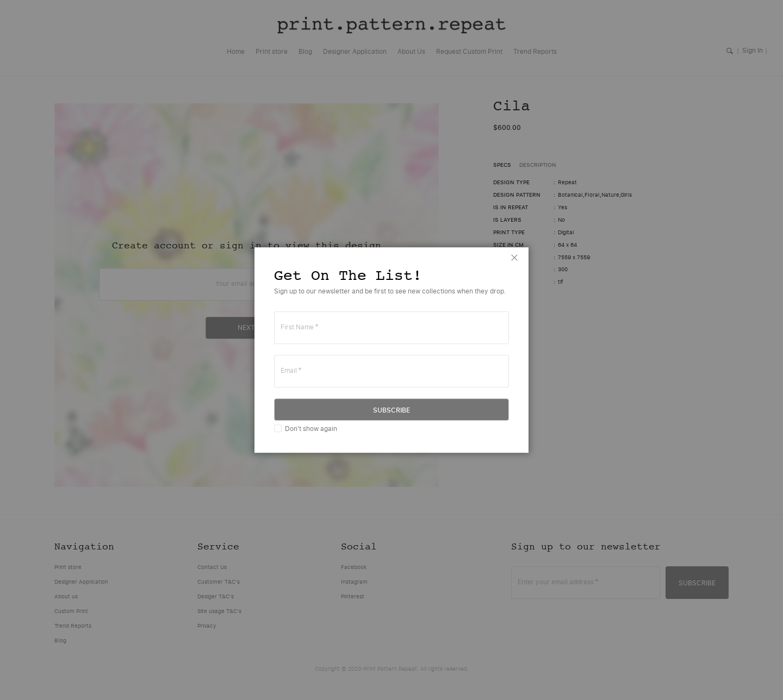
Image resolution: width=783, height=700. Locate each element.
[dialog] (391, 350)
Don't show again (311, 429)
